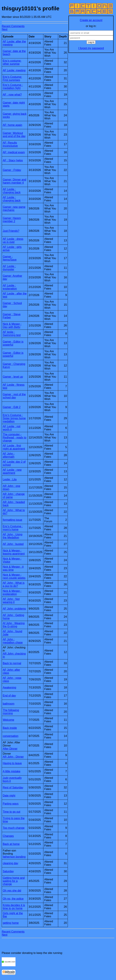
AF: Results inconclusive (10, 144)
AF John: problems (14, 609)
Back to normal (12, 663)
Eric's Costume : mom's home (13, 528)
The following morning (11, 712)
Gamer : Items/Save (10, 258)
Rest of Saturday (13, 787)
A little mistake (12, 771)
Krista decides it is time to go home (14, 907)
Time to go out (12, 812)
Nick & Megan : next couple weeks (14, 576)
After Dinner (10, 749)
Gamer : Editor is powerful (13, 343)
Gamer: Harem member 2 (12, 220)
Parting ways (11, 804)
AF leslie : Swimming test (12, 334)
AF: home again (12, 125)
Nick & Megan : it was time (13, 568)
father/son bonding (14, 857)
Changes (8, 836)
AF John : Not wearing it (11, 601)
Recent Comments (13, 26)
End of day (9, 696)
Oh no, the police (13, 899)
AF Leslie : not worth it (12, 428)
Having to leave (12, 763)
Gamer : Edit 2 (12, 407)
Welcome (8, 720)
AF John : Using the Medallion (13, 536)
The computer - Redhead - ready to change (15, 438)
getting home (11, 923)
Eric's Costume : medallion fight (13, 87)
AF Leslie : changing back (12, 191)
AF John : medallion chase (13, 641)
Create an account (91, 20)
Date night (9, 796)
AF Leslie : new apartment (12, 471)
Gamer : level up (13, 377)
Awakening (9, 687)
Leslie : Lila (10, 479)
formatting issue (12, 520)
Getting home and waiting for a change (14, 881)
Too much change (14, 828)
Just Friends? (11, 231)
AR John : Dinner (13, 757)
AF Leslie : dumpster (9, 268)
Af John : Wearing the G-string (14, 625)
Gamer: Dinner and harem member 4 (14, 181)
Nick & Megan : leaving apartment (14, 552)
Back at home (11, 844)
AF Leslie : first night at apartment (14, 447)
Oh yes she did (12, 891)
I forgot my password (91, 48)
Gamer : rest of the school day (14, 396)
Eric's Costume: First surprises (12, 78)
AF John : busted (13, 544)
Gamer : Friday (12, 170)
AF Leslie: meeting (14, 70)
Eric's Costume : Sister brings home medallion (14, 418)
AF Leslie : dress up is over (13, 240)
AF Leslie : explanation (10, 287)
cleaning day (10, 863)
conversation (11, 736)
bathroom (9, 704)
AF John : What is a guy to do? (14, 584)
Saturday (8, 871)
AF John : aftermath (9, 455)
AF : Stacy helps (13, 160)
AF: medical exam (14, 152)
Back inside (10, 728)
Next (5, 29)
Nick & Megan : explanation (12, 592)
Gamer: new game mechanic (14, 208)
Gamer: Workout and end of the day (14, 135)
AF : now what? (12, 95)
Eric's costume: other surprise (12, 62)
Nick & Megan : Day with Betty (12, 325)
